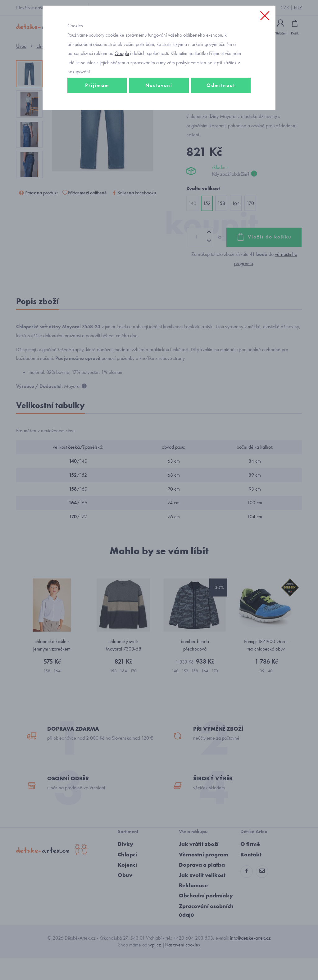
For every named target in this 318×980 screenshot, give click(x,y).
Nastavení (159, 111)
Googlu (122, 79)
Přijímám (97, 111)
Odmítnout (221, 111)
